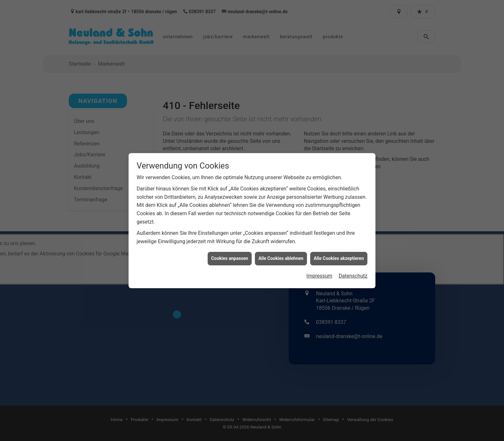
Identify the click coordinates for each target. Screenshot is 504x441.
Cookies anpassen (230, 251)
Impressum (319, 268)
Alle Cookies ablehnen (281, 251)
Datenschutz (353, 268)
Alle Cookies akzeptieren (339, 251)
